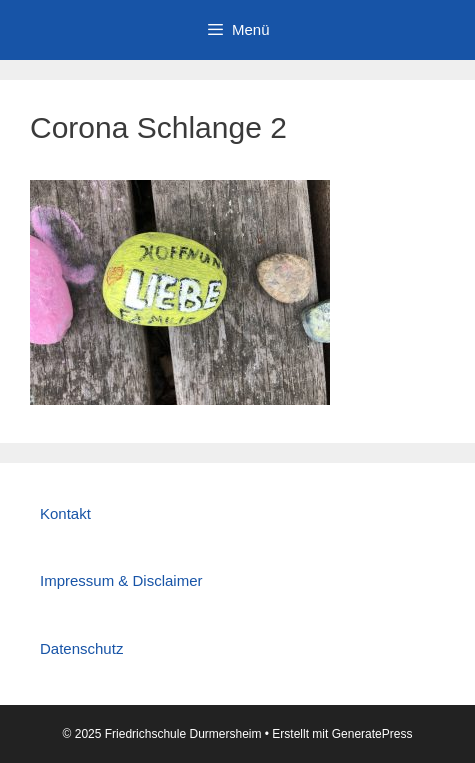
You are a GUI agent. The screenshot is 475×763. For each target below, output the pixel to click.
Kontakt (65, 513)
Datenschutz (81, 648)
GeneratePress (372, 734)
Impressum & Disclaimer (121, 580)
